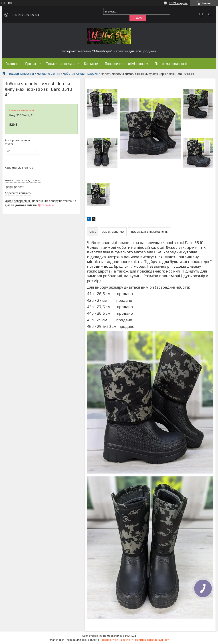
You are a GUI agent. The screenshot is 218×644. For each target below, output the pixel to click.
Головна (12, 64)
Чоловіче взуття (49, 74)
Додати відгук (201, 15)
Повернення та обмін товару (126, 64)
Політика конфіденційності (152, 640)
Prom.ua (131, 636)
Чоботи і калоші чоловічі (80, 74)
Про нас (31, 64)
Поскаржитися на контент (116, 640)
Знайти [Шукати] (138, 18)
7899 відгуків (178, 3)
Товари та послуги (60, 64)
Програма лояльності (171, 64)
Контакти (91, 64)
